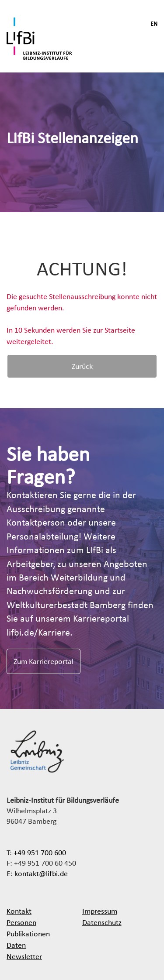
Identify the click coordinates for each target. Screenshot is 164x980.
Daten (16, 945)
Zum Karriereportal (44, 661)
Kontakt (19, 911)
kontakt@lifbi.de (41, 873)
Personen (21, 922)
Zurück (82, 366)
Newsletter (24, 956)
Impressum (100, 911)
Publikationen (28, 934)
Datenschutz (102, 922)
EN (154, 24)
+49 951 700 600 (40, 852)
